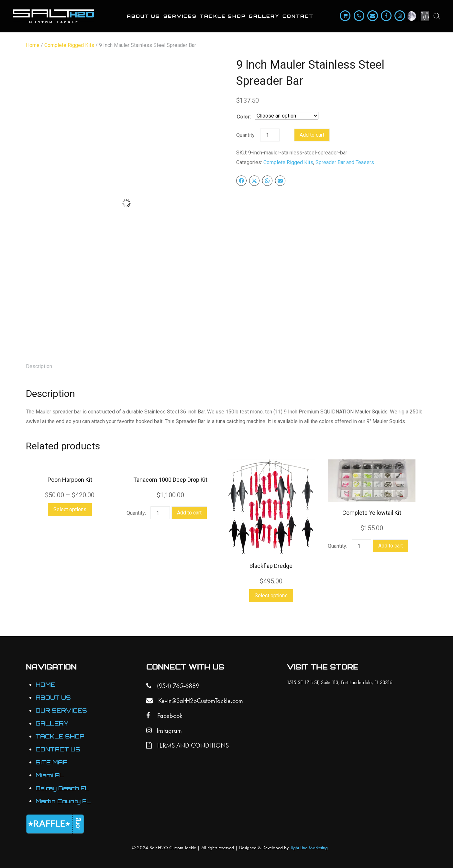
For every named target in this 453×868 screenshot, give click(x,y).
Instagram (164, 730)
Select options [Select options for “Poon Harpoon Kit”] (70, 509)
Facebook (164, 716)
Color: (244, 117)
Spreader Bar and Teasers (345, 162)
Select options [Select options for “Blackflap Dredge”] (271, 596)
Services (180, 16)
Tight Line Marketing (309, 848)
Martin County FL (63, 801)
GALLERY (52, 723)
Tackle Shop (223, 16)
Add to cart (312, 135)
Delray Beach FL (62, 788)
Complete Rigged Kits (69, 45)
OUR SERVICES (61, 710)
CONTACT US (58, 749)
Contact (298, 16)
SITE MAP (51, 762)
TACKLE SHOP (60, 736)
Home (33, 45)
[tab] (39, 366)
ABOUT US (53, 698)
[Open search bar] (437, 16)
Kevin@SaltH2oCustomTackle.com (195, 701)
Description (39, 366)
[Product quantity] (270, 135)
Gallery (264, 16)
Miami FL (50, 775)
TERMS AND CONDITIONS (188, 745)
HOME (45, 685)
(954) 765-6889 (173, 686)
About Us (144, 16)
